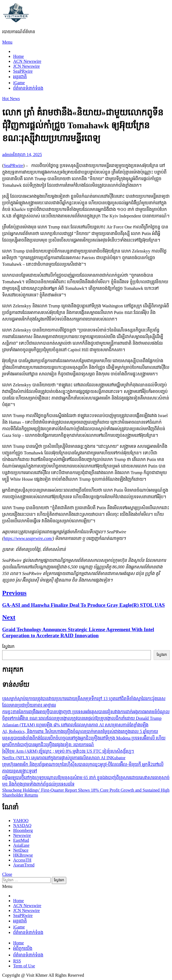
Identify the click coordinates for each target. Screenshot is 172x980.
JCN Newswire (26, 66)
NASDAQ (22, 825)
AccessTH (22, 860)
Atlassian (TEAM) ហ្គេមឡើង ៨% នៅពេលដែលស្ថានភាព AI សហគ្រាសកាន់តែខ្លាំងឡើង (75, 725)
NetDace (21, 850)
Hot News (11, 99)
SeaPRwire (23, 71)
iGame (19, 83)
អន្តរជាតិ (20, 77)
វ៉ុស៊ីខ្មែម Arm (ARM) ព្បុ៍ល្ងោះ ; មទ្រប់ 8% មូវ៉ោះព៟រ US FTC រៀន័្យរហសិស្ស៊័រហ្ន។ (68, 751)
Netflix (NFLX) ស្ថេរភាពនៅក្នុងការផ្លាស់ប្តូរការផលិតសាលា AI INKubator (64, 758)
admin (8, 155)
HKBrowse (23, 855)
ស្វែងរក (8, 646)
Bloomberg (23, 830)
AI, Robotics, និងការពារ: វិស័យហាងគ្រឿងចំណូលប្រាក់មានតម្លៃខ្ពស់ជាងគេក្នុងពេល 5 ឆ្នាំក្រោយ (80, 731)
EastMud (21, 840)
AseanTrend (24, 865)
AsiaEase (21, 845)
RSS (17, 961)
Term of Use (24, 966)
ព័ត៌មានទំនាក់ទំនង (28, 88)
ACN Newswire (27, 61)
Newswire (22, 835)
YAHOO (21, 821)
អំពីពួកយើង (23, 948)
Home (18, 56)
